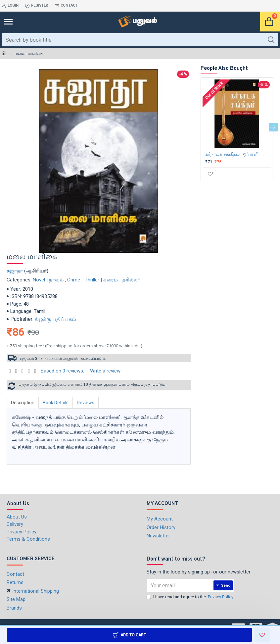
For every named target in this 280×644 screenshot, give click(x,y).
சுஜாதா (15, 271)
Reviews (86, 403)
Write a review (105, 371)
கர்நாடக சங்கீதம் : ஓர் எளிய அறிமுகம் (238, 154)
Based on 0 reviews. (62, 371)
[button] (273, 127)
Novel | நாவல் (48, 280)
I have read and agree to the (190, 597)
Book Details (56, 403)
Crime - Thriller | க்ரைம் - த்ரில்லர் (104, 280)
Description (23, 403)
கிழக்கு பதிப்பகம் (55, 319)
